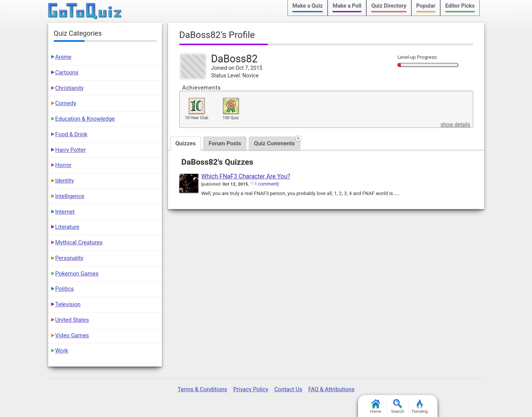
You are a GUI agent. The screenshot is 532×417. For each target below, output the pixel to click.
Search (398, 407)
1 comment (266, 184)
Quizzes (186, 143)
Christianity (70, 88)
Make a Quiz (308, 6)
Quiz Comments (277, 142)
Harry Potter (71, 150)
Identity (65, 181)
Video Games (72, 335)
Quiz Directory (389, 6)
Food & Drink (71, 134)
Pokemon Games (77, 274)
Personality (69, 258)
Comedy (66, 103)
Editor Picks (460, 6)
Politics (65, 289)
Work (62, 351)
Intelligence (70, 196)
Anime (64, 57)
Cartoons (67, 72)
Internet (65, 212)
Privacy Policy (251, 389)
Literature (67, 227)
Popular (426, 6)
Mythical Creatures (79, 242)
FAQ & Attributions (331, 389)
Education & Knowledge (85, 119)
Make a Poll (347, 6)
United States (72, 320)
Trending (420, 407)
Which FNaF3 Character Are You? (246, 176)
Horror (64, 165)
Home (376, 407)
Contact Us (288, 389)
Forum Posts (225, 143)
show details (455, 124)
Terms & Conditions (202, 389)
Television (68, 304)
